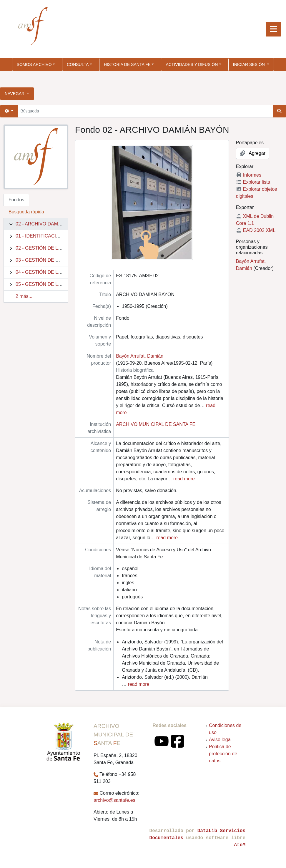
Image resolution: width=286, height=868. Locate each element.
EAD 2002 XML (256, 230)
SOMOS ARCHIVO (34, 64)
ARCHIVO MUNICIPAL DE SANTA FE (156, 424)
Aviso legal (220, 740)
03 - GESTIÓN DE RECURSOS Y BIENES (60, 260)
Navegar (15, 94)
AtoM (240, 845)
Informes (249, 175)
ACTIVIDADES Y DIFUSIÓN (192, 64)
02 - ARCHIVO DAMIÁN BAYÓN (49, 224)
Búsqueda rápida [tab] (26, 212)
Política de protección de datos (223, 754)
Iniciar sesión (250, 64)
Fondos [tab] (16, 200)
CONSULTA (78, 64)
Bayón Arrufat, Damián (140, 356)
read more (184, 479)
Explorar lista (253, 182)
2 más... (24, 296)
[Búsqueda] (145, 111)
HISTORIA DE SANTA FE (127, 64)
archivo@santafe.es (114, 800)
